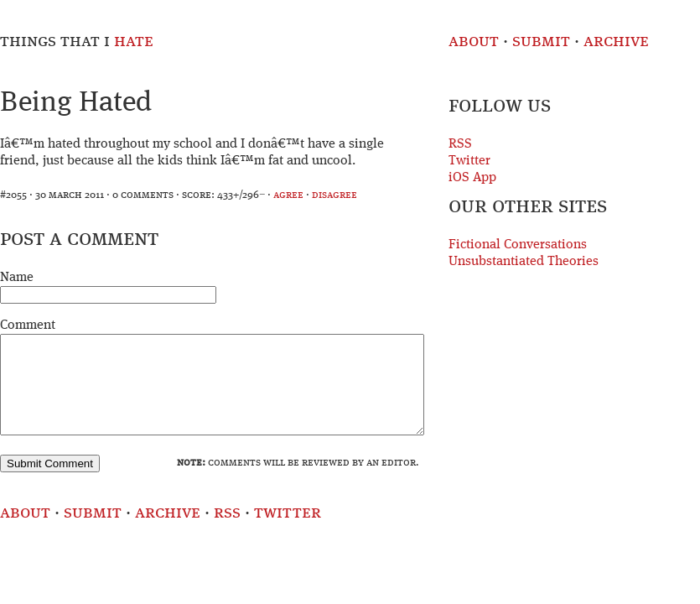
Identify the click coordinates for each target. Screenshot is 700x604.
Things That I (77, 42)
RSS (460, 144)
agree (288, 195)
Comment (28, 325)
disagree (334, 195)
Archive (616, 42)
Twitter (469, 161)
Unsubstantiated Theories (524, 262)
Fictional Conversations (518, 245)
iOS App (472, 178)
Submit (541, 42)
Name (17, 278)
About (474, 42)
